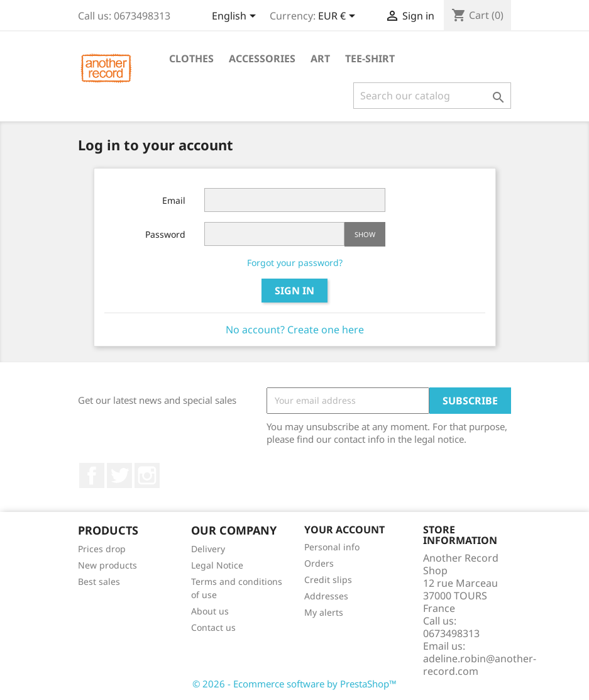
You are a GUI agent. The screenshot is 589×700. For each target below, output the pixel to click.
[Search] (432, 96)
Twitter (119, 475)
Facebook (92, 475)
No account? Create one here (295, 330)
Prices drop (102, 549)
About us (210, 611)
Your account (344, 530)
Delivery (208, 549)
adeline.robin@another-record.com (480, 665)
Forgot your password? (295, 263)
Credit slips (328, 580)
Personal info (332, 547)
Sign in (294, 291)
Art (320, 58)
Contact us (213, 627)
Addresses (326, 596)
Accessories (262, 58)
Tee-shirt (370, 58)
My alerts (324, 612)
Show (365, 234)
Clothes (191, 58)
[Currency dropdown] (339, 17)
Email (174, 200)
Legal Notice (217, 565)
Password (165, 234)
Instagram (147, 475)
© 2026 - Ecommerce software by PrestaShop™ (294, 684)
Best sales (99, 581)
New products (107, 565)
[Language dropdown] (236, 17)
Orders (319, 563)
